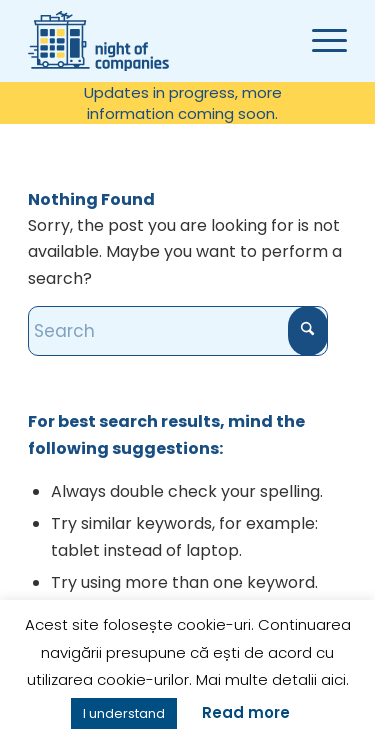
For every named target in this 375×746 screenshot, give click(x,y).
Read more (246, 712)
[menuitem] (182, 103)
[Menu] (319, 41)
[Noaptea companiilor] (178, 41)
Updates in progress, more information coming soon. (183, 103)
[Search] (178, 331)
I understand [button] (124, 713)
